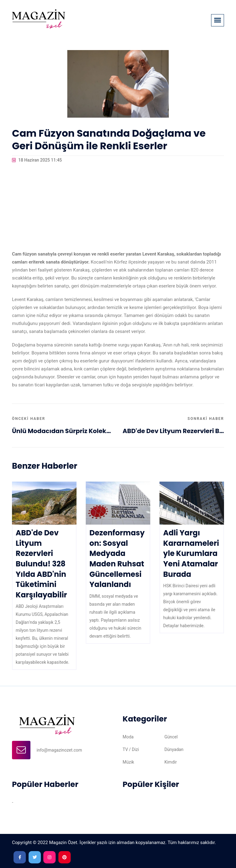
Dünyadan (174, 749)
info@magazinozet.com (59, 750)
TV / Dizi (131, 749)
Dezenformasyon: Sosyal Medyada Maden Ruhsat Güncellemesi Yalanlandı (117, 559)
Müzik (128, 762)
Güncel (171, 737)
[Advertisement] (118, 207)
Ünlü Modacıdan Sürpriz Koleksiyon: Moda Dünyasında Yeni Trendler (63, 431)
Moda (128, 737)
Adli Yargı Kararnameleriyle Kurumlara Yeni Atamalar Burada (191, 553)
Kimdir (171, 762)
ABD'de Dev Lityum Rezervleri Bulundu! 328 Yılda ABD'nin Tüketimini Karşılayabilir (173, 431)
